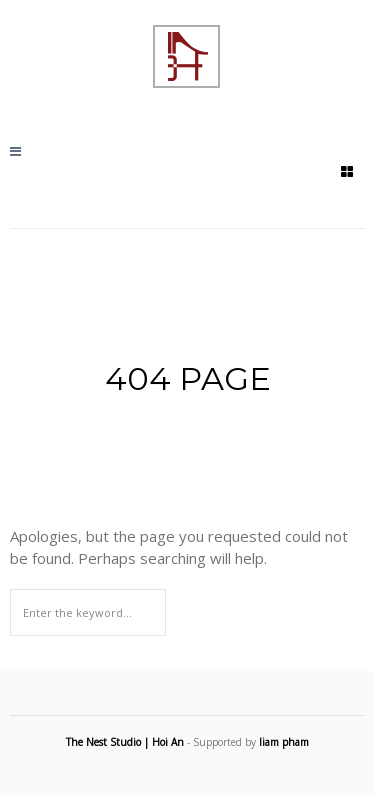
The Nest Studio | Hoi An (125, 742)
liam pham (284, 742)
